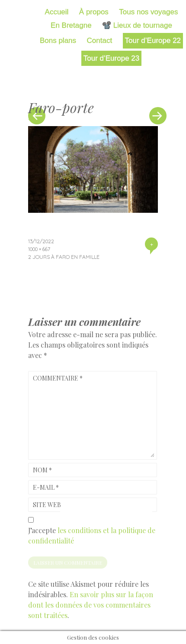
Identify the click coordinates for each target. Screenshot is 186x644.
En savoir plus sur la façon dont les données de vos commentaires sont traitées (91, 605)
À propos (94, 12)
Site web (47, 505)
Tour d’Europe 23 (111, 58)
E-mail (46, 487)
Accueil (57, 12)
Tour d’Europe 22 (153, 41)
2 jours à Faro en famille (64, 257)
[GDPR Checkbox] (31, 520)
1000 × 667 (39, 249)
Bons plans (58, 41)
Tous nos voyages (148, 12)
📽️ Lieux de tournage (137, 25)
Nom (42, 470)
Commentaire (58, 378)
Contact (100, 41)
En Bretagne (71, 25)
